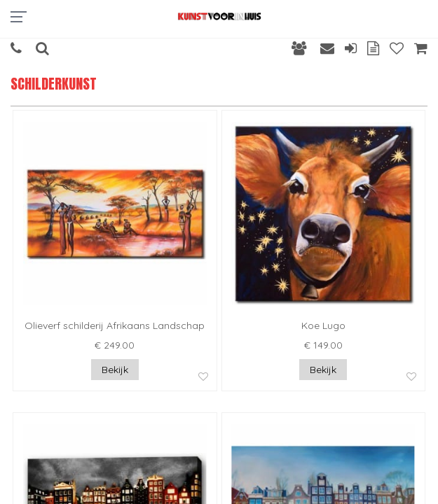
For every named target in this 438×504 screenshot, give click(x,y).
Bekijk (115, 370)
